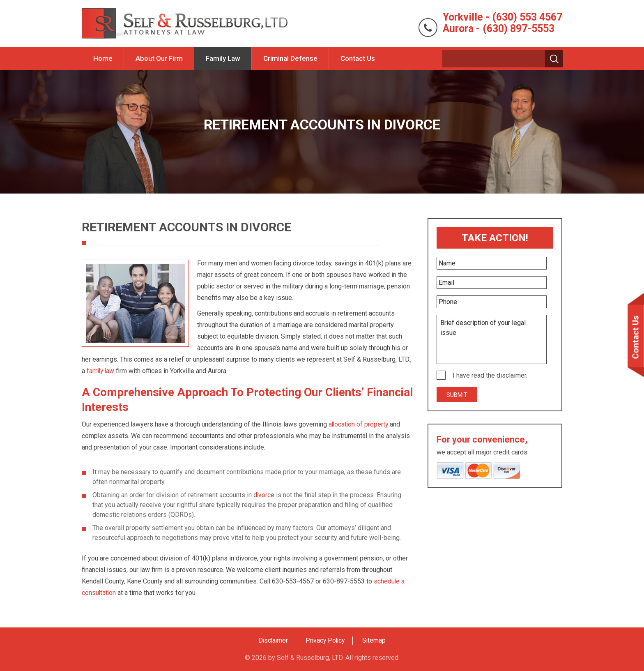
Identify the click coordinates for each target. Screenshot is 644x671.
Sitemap (376, 640)
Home (103, 58)
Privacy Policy (326, 640)
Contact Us (358, 58)
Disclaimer (272, 640)
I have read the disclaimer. (490, 375)
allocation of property (359, 424)
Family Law (223, 58)
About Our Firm (159, 58)
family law (101, 371)
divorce (264, 495)
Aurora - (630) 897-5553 (496, 28)
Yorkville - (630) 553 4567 (500, 17)
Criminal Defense (290, 58)
